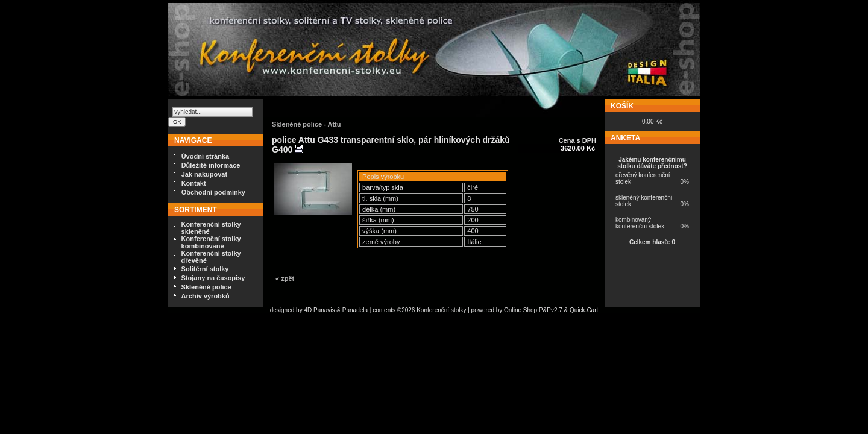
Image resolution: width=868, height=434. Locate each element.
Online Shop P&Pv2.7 (533, 310)
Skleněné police (206, 287)
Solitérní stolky (205, 269)
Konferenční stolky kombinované (211, 242)
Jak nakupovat (204, 174)
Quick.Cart (584, 310)
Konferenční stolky (441, 310)
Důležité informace (211, 165)
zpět (288, 278)
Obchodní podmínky (213, 192)
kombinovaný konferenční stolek (640, 223)
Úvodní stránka (205, 156)
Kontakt (194, 183)
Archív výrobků (206, 296)
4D (309, 310)
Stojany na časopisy (213, 278)
